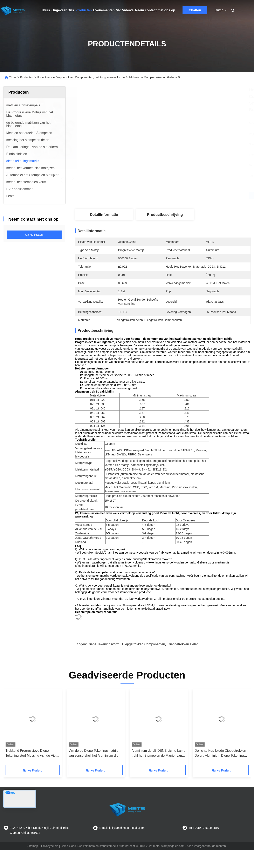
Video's (128, 10)
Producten (84, 10)
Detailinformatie (104, 215)
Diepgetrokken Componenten (144, 644)
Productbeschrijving (165, 215)
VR (118, 10)
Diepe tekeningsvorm (104, 644)
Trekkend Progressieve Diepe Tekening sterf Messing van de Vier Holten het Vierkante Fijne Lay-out (31, 753)
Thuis (46, 10)
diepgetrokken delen (183, 644)
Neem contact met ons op (155, 10)
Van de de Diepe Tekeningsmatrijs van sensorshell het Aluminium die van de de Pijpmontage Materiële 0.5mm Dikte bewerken (94, 753)
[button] (22, 729)
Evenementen (104, 10)
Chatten (195, 10)
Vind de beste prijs (185, 195)
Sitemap (33, 846)
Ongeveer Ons (63, 10)
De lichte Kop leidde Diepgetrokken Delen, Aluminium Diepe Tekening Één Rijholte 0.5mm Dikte (220, 753)
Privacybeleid (50, 846)
